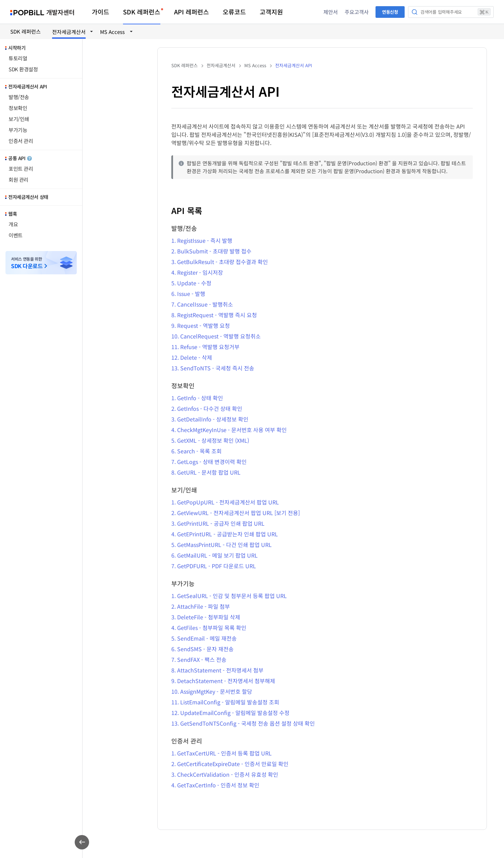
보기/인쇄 (19, 119)
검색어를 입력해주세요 (456, 12)
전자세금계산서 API (28, 86)
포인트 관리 (21, 169)
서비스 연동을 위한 (27, 263)
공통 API (20, 158)
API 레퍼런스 (192, 12)
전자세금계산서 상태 (28, 197)
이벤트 (16, 235)
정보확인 (18, 108)
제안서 (331, 12)
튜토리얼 (18, 58)
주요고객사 (357, 12)
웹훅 (13, 214)
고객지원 (271, 12)
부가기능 (18, 130)
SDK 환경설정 (23, 69)
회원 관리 (19, 180)
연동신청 (390, 12)
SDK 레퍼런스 (142, 12)
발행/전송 (19, 97)
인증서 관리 (21, 141)
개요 (13, 224)
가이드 (101, 12)
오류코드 (234, 12)
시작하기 (17, 48)
